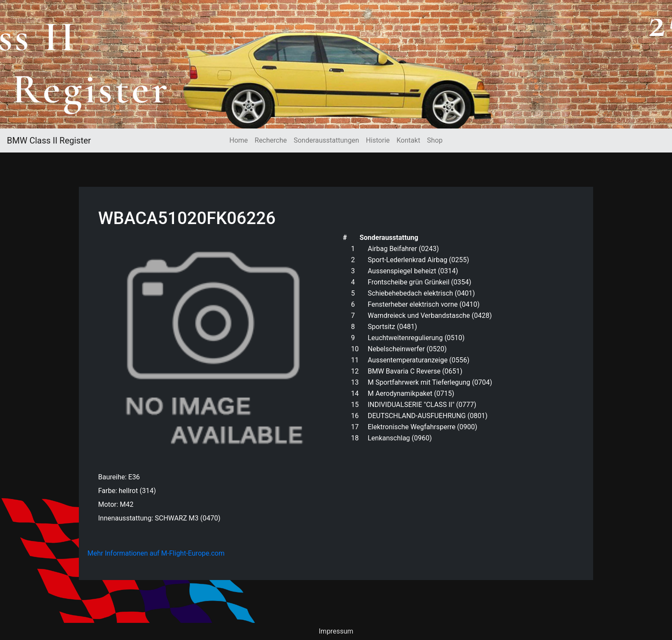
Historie (378, 140)
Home (238, 140)
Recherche (271, 140)
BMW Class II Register (49, 141)
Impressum (336, 631)
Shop (435, 140)
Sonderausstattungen (326, 140)
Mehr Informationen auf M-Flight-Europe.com (156, 553)
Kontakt (408, 140)
